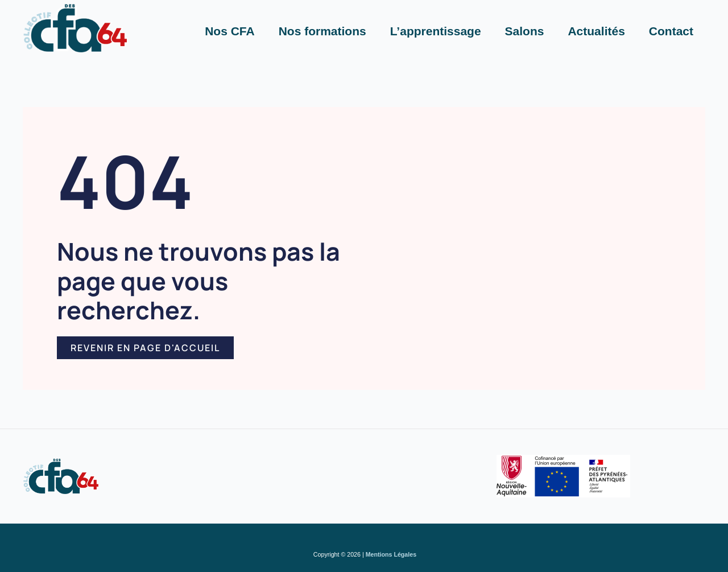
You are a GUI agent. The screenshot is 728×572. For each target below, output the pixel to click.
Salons (525, 31)
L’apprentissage (436, 31)
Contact (671, 31)
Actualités (596, 31)
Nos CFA (230, 31)
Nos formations (322, 31)
